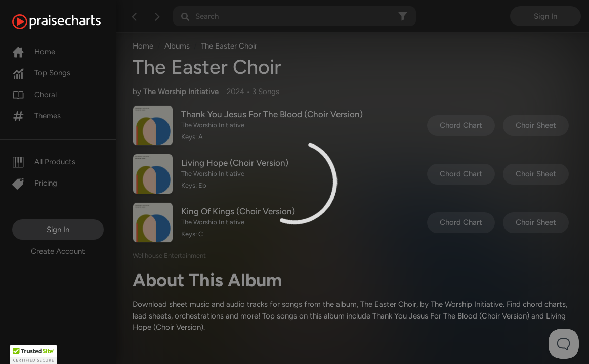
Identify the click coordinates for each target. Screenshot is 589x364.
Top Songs (41, 73)
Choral (34, 95)
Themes (36, 116)
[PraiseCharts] (69, 22)
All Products (44, 162)
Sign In (58, 230)
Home (34, 52)
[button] (33, 354)
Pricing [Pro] (35, 183)
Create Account (58, 251)
